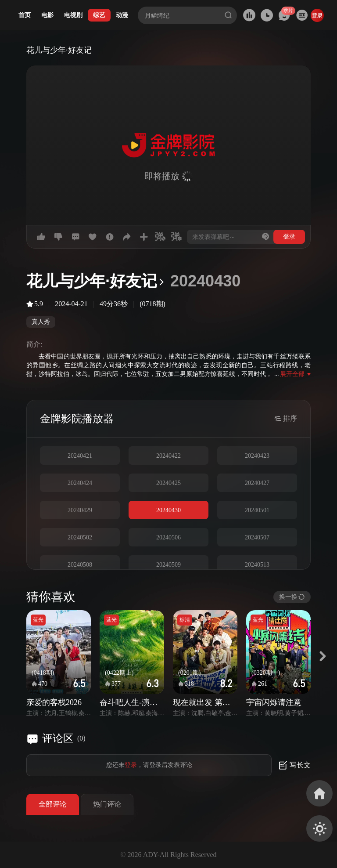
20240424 (80, 483)
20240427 (257, 483)
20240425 (168, 483)
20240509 (168, 565)
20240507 (257, 537)
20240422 (168, 456)
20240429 (80, 510)
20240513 (257, 565)
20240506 (168, 537)
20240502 (80, 537)
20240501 (257, 510)
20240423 (257, 456)
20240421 (80, 456)
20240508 (80, 565)
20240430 (168, 510)
